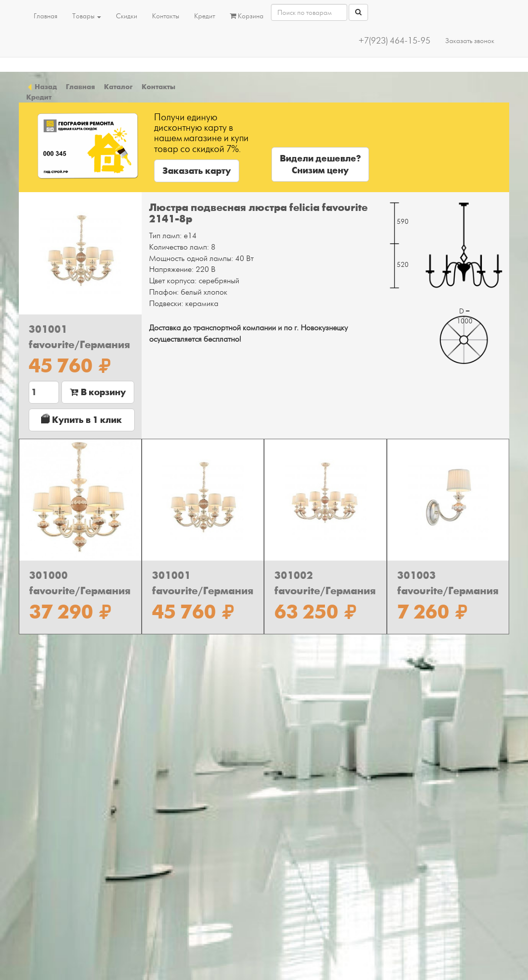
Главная (46, 16)
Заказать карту (197, 171)
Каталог (118, 87)
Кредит (205, 16)
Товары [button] (87, 16)
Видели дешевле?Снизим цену (320, 164)
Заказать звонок (470, 41)
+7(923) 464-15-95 (395, 41)
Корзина (247, 16)
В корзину (98, 392)
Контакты (166, 16)
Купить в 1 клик (81, 420)
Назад (42, 87)
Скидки (127, 16)
